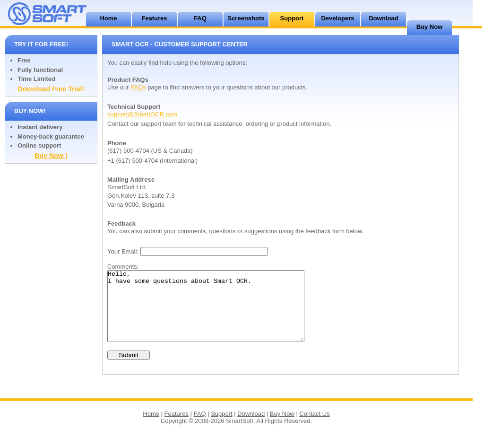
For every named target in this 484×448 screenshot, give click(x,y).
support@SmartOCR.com (142, 114)
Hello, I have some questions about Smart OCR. (218, 313)
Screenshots (246, 18)
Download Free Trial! (51, 89)
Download (383, 18)
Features (154, 18)
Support (292, 18)
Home (108, 18)
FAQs (138, 87)
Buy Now (430, 27)
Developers (337, 18)
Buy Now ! (51, 156)
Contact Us (314, 428)
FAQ (200, 18)
